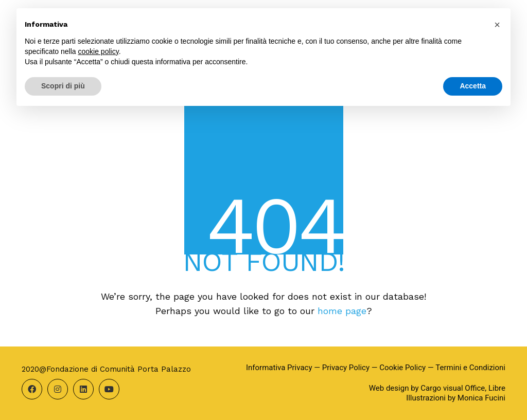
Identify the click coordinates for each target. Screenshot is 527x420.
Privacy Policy (346, 368)
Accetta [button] (473, 86)
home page (342, 311)
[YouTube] (109, 389)
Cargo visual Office (453, 388)
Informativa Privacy (279, 368)
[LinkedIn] (83, 389)
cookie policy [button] (99, 51)
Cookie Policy (402, 368)
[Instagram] (58, 389)
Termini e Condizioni (470, 368)
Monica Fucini (481, 398)
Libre (497, 388)
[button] (497, 25)
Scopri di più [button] (63, 86)
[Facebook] (32, 389)
